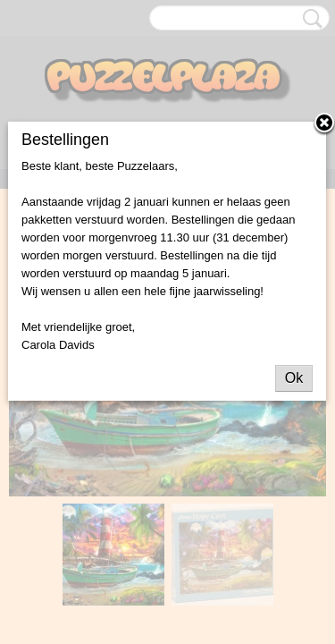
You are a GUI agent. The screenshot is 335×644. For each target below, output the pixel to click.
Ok (294, 378)
